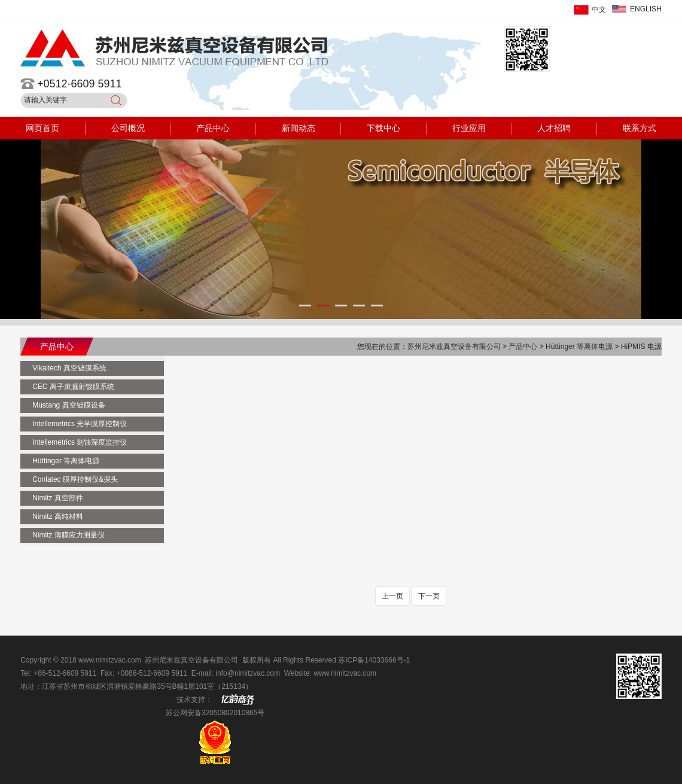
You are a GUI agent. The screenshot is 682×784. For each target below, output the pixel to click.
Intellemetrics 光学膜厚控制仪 (80, 424)
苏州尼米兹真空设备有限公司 (455, 347)
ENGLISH (646, 9)
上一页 (392, 596)
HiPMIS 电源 (641, 347)
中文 (599, 10)
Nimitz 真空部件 (58, 498)
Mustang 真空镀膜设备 (68, 405)
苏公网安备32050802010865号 (215, 713)
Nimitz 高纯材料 (58, 516)
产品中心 (524, 347)
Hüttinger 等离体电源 (579, 347)
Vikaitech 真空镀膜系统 (69, 368)
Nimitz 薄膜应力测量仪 (68, 535)
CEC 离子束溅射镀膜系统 (73, 387)
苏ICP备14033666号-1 (374, 660)
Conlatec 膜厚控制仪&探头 (75, 479)
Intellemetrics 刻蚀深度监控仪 (80, 442)
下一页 (429, 596)
